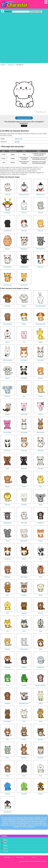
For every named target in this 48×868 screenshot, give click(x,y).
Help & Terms (20, 857)
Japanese (7, 857)
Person (5, 848)
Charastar (3, 65)
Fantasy (6, 851)
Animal (10, 65)
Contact (34, 857)
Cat (13, 65)
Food (5, 843)
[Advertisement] (24, 37)
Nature (5, 846)
